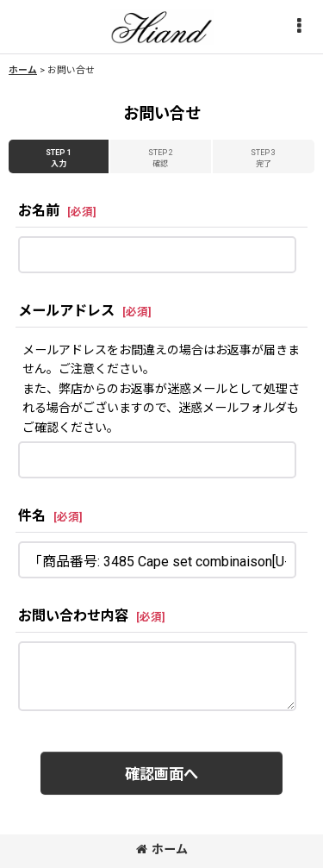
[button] (299, 27)
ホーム (162, 849)
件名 (32, 516)
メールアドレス (66, 311)
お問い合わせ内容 (73, 616)
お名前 (39, 211)
